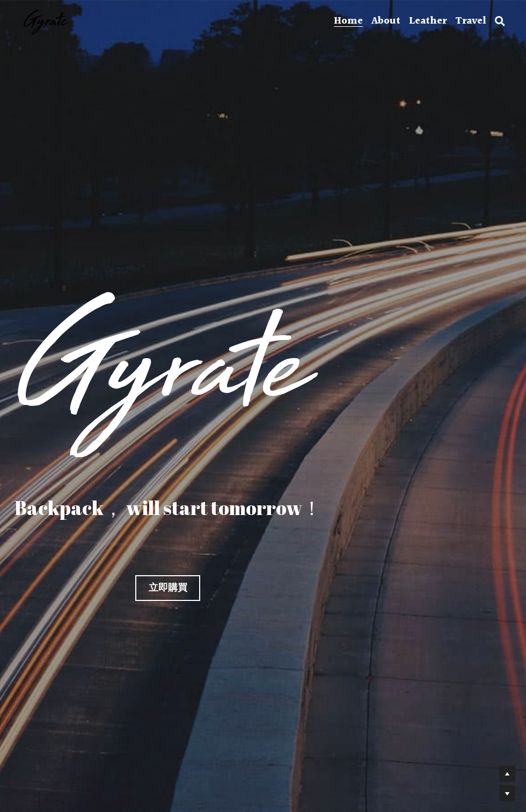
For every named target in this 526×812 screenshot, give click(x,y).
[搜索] (500, 22)
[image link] (46, 21)
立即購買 (168, 588)
